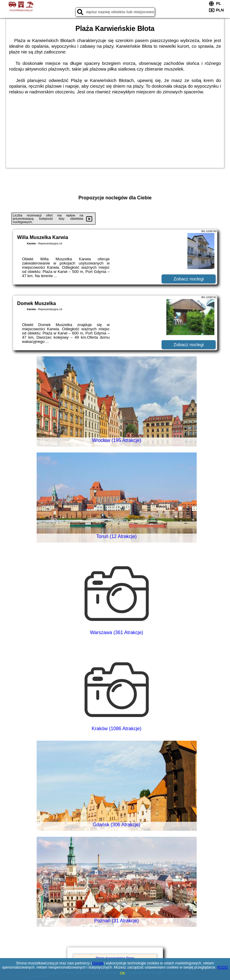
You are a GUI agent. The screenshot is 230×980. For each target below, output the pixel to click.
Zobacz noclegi (189, 279)
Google (98, 963)
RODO (222, 967)
